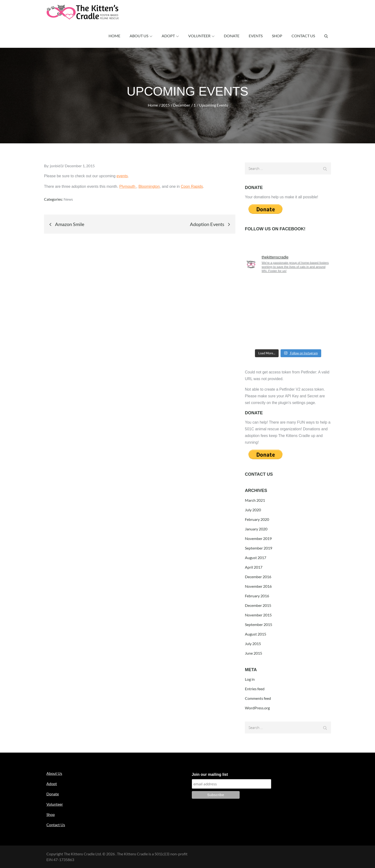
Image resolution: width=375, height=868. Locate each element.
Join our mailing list (210, 774)
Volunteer (201, 36)
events (122, 176)
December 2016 (258, 577)
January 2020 (256, 529)
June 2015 (254, 653)
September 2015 (259, 624)
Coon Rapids (192, 186)
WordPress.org (257, 708)
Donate (232, 36)
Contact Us (303, 36)
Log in (250, 679)
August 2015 (256, 634)
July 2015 (253, 644)
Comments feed (258, 698)
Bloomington (149, 186)
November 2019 (258, 538)
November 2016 (258, 586)
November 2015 (258, 615)
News (68, 199)
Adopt (170, 36)
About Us (141, 36)
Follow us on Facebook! (275, 229)
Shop (277, 36)
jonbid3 (56, 166)
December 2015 (258, 605)
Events (256, 36)
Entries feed (255, 689)
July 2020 (253, 510)
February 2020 (257, 519)
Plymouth (128, 186)
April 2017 (254, 567)
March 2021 (255, 500)
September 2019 (259, 548)
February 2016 (257, 596)
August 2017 (256, 558)
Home (114, 36)
